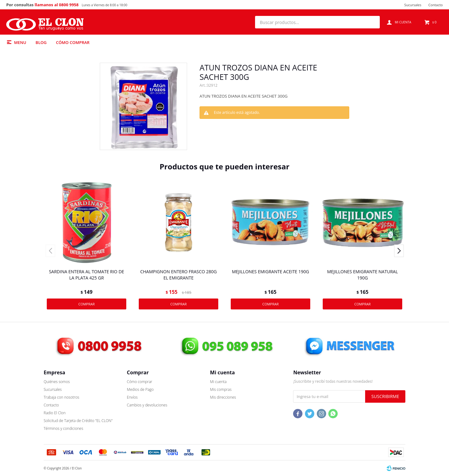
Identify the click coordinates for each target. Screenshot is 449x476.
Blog (41, 42)
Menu (20, 42)
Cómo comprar (73, 42)
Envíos (132, 397)
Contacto (436, 5)
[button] (372, 22)
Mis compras (221, 389)
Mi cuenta (218, 382)
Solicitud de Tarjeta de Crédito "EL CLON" (78, 421)
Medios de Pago (140, 389)
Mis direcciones (223, 397)
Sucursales (413, 5)
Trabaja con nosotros (61, 397)
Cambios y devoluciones (147, 405)
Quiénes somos (57, 382)
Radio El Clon (55, 413)
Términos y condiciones (63, 428)
